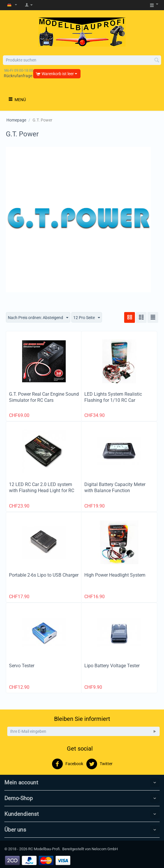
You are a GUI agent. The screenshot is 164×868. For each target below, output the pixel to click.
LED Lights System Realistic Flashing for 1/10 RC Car (113, 397)
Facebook (67, 764)
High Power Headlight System (115, 575)
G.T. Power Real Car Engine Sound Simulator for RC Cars (44, 397)
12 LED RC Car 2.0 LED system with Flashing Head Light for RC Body (42, 491)
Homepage (16, 120)
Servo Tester (22, 666)
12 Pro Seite (87, 318)
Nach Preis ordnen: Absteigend (38, 318)
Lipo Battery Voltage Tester (112, 666)
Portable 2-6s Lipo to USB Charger (44, 575)
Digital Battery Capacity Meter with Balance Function (115, 487)
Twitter (99, 764)
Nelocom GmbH (105, 849)
